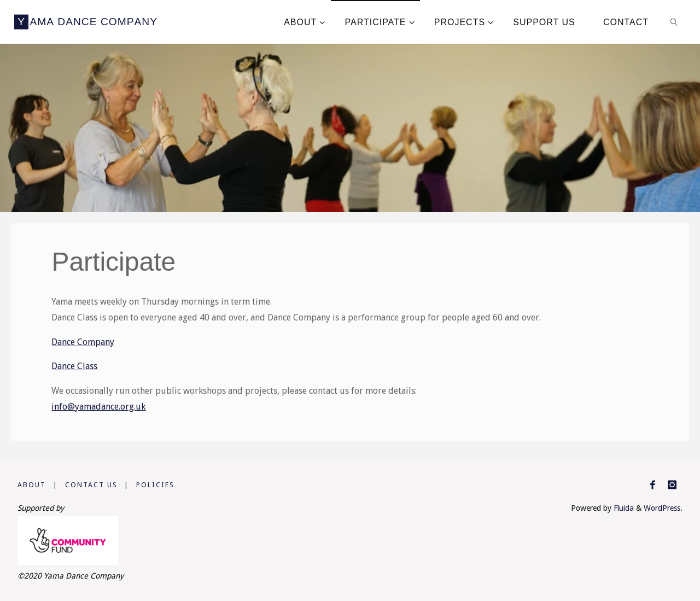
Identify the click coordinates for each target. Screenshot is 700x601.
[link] (675, 22)
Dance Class (74, 366)
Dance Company (83, 342)
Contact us (91, 485)
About (32, 485)
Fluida (623, 508)
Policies (155, 485)
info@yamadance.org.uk (98, 407)
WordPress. (663, 508)
